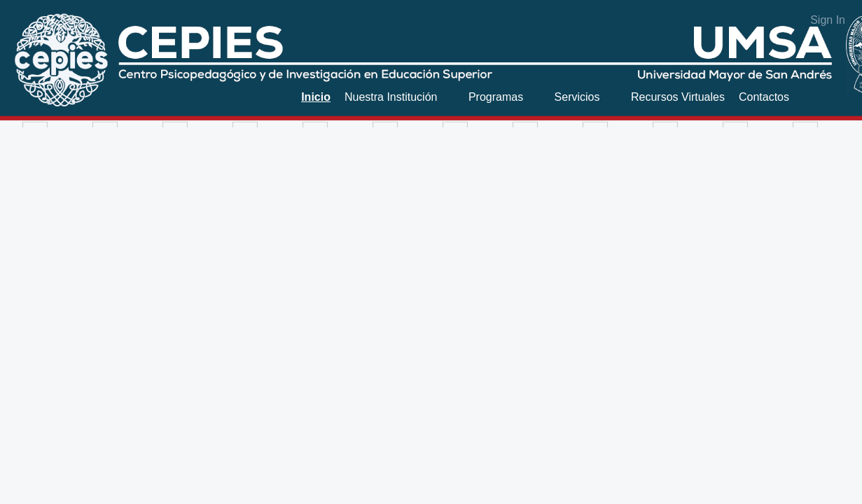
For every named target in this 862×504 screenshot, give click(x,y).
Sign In (828, 20)
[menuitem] (316, 97)
